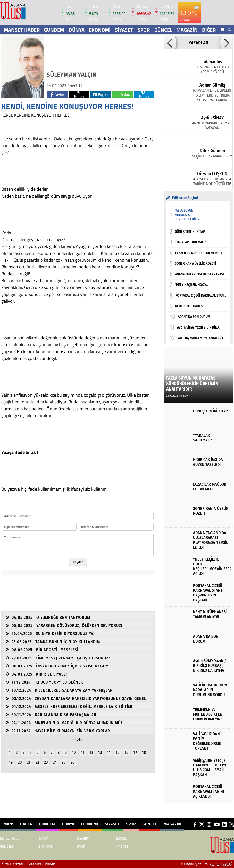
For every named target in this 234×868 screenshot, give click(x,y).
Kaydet (78, 562)
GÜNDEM (54, 30)
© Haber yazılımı (207, 864)
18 (144, 752)
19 (11, 762)
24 (55, 762)
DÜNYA (77, 30)
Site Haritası (13, 864)
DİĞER (209, 30)
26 (72, 762)
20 (20, 762)
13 (100, 752)
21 (29, 762)
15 (118, 752)
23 (46, 762)
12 (91, 752)
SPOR (144, 30)
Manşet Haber (22, 30)
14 (109, 752)
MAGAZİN (187, 30)
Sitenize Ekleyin (41, 864)
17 (135, 752)
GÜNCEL (163, 30)
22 (37, 762)
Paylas (58, 95)
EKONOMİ (100, 30)
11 (83, 752)
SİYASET (124, 30)
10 (74, 752)
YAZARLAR (198, 43)
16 (127, 752)
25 (64, 762)
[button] (170, 43)
